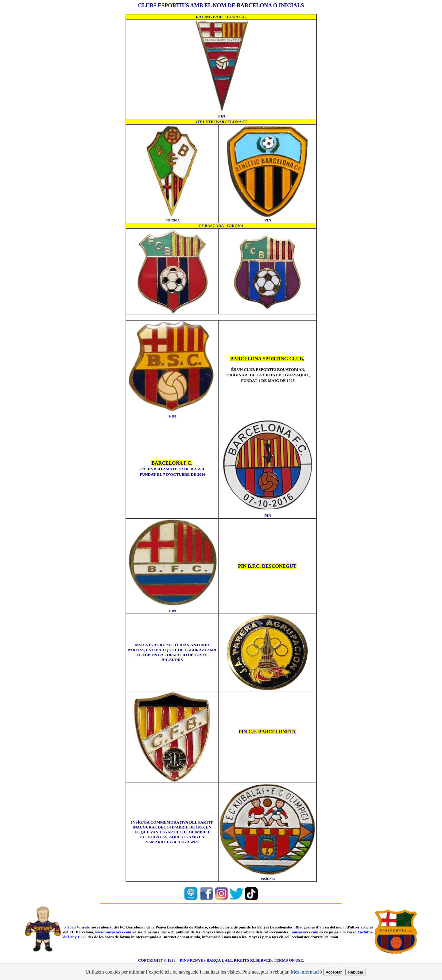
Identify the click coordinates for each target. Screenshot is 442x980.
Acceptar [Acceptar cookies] (334, 972)
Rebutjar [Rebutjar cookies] (355, 972)
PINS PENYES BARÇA (200, 960)
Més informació (306, 972)
